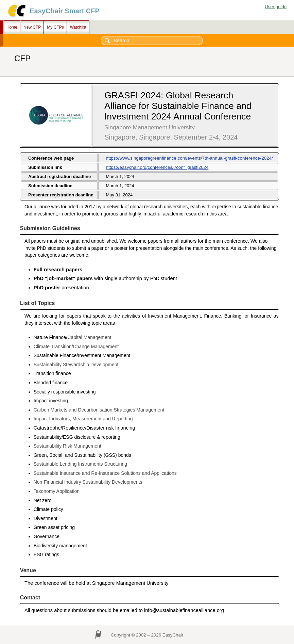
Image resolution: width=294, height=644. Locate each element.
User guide (276, 7)
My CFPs (55, 27)
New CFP (32, 27)
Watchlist (78, 27)
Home (12, 27)
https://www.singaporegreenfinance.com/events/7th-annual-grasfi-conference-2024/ (189, 158)
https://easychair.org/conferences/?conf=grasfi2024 (157, 167)
